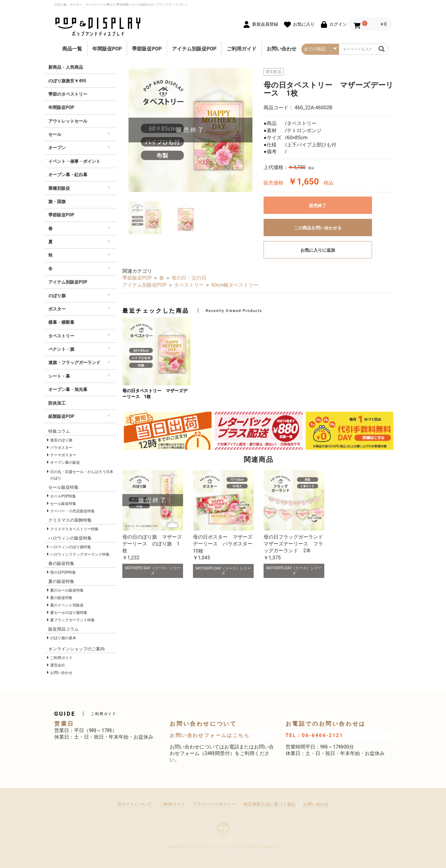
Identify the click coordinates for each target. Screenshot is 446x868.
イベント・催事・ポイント (74, 161)
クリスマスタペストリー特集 (74, 529)
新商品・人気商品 (66, 67)
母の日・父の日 (189, 278)
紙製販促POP (61, 416)
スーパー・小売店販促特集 (72, 511)
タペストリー (61, 336)
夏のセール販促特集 (67, 590)
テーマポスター (63, 455)
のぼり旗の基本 (63, 638)
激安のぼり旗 (61, 440)
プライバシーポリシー (214, 804)
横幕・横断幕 (61, 322)
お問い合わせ (282, 49)
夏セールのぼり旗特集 (69, 613)
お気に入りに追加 (318, 250)
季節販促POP (147, 49)
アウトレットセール (68, 121)
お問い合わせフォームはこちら (210, 735)
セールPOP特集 (63, 496)
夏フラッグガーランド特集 (72, 620)
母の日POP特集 (63, 572)
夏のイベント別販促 (67, 605)
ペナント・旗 (61, 349)
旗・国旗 (57, 202)
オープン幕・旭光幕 (68, 389)
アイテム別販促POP (194, 49)
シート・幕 (59, 376)
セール (55, 134)
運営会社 (58, 665)
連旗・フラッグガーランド (74, 362)
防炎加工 (57, 403)
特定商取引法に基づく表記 (269, 804)
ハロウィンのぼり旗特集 (71, 547)
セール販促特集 (63, 504)
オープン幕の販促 (65, 462)
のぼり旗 (57, 296)
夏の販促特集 (61, 598)
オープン (57, 148)
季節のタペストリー (68, 94)
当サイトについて (134, 804)
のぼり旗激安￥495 (67, 81)
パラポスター (61, 448)
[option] (190, 130)
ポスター (57, 309)
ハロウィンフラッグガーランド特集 (80, 554)
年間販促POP (107, 49)
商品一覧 (72, 49)
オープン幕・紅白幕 (68, 175)
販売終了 (318, 206)
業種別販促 (59, 188)
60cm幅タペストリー (235, 285)
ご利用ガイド (242, 49)
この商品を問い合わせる (318, 228)
